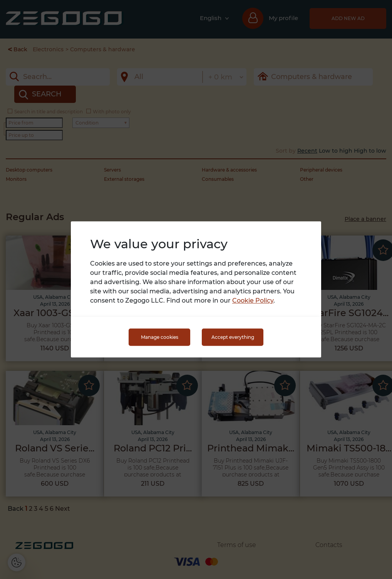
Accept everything (233, 337)
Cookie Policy (253, 301)
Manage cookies (160, 337)
